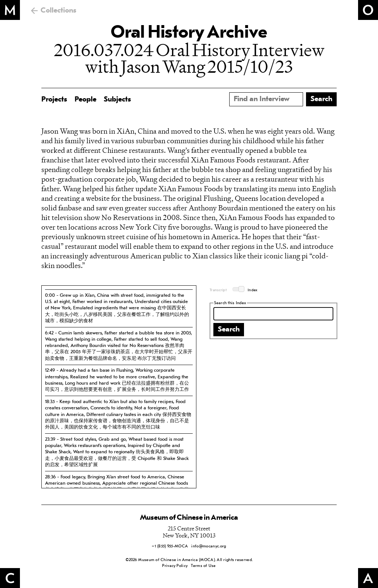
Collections (59, 11)
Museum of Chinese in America (189, 518)
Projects (54, 100)
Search (229, 330)
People (85, 100)
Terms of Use (203, 566)
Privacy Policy (175, 566)
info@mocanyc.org (209, 546)
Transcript (218, 290)
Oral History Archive (189, 33)
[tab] (119, 308)
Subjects (117, 100)
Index (253, 290)
